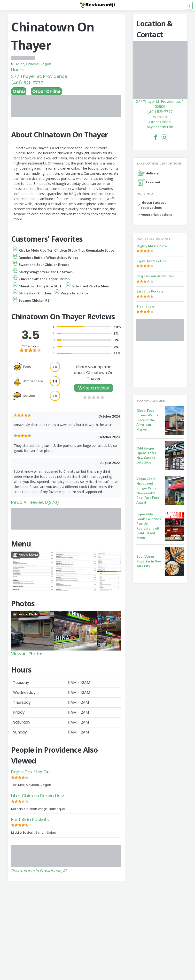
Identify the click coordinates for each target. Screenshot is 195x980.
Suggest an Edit (160, 127)
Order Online (46, 91)
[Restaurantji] (98, 5)
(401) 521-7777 (27, 83)
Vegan (46, 64)
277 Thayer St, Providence (39, 76)
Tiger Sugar (145, 306)
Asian (20, 64)
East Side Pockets (30, 819)
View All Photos (27, 654)
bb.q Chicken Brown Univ (38, 796)
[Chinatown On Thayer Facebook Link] (156, 137)
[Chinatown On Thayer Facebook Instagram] (164, 137)
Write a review (94, 388)
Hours (17, 70)
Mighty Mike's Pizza (152, 246)
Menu (19, 91)
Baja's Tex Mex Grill (31, 772)
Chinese (32, 64)
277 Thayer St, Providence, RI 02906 (160, 104)
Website (160, 117)
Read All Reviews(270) (35, 502)
